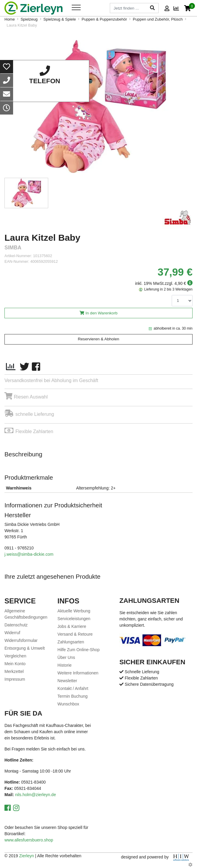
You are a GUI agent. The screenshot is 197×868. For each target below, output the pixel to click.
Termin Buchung (72, 696)
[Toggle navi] (76, 7)
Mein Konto (15, 664)
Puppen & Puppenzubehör (104, 19)
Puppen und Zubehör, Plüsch (158, 19)
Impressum (15, 679)
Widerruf (12, 633)
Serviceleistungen (74, 619)
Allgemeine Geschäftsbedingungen (26, 614)
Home (10, 19)
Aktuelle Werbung (74, 611)
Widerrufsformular (21, 640)
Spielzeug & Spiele (60, 19)
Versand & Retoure (75, 634)
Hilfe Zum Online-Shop (79, 650)
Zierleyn (26, 856)
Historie (64, 665)
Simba (13, 248)
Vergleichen (15, 656)
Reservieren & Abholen (98, 339)
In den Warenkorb (101, 313)
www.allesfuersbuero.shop (29, 840)
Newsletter (67, 681)
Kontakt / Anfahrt (73, 688)
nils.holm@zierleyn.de (36, 795)
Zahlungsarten (71, 642)
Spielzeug (29, 19)
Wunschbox (68, 704)
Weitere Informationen (78, 673)
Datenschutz (16, 625)
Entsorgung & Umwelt (25, 648)
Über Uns (66, 657)
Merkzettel (14, 671)
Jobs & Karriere (72, 626)
